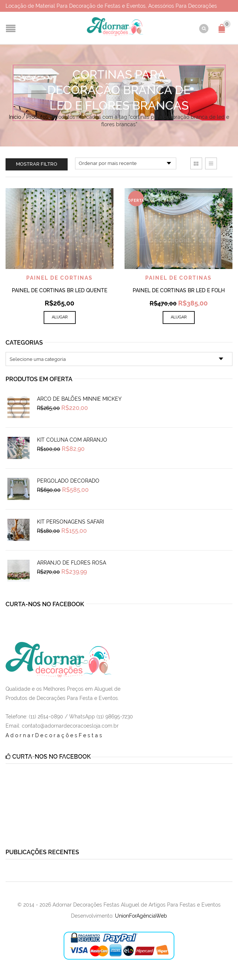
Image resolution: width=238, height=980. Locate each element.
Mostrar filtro (37, 164)
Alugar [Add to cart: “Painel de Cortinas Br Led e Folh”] (179, 317)
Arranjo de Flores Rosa (72, 563)
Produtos (37, 117)
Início (15, 117)
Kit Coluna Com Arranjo (72, 440)
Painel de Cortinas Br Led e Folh (179, 290)
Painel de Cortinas (59, 278)
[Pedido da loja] (126, 163)
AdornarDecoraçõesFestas (55, 735)
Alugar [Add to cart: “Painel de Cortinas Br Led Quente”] (60, 317)
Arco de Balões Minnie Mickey (79, 399)
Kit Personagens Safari (70, 522)
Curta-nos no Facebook (45, 604)
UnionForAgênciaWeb (141, 916)
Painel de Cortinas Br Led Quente (59, 290)
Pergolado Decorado (68, 481)
